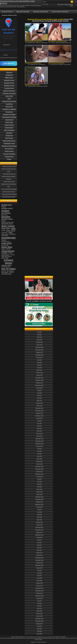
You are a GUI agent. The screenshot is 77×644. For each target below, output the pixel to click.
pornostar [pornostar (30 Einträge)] (12, 255)
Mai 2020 (39, 454)
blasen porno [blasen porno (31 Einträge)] (4, 215)
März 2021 (39, 431)
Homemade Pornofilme (9, 117)
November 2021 (39, 411)
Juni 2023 (39, 363)
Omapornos (9, 136)
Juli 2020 (39, 449)
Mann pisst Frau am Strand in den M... (58, 41)
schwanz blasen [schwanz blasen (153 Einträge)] (9, 261)
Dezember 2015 (39, 588)
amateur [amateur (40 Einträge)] (4, 207)
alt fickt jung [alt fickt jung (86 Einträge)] (7, 205)
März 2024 (39, 340)
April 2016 (39, 578)
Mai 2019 (39, 484)
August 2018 (39, 507)
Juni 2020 (39, 451)
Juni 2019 (39, 482)
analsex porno (54, 64)
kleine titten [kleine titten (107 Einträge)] (7, 247)
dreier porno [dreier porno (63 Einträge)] (11, 231)
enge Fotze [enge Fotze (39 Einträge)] (4, 232)
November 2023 (39, 350)
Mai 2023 (39, 365)
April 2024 (39, 337)
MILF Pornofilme (9, 130)
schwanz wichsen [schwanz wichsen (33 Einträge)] (6, 267)
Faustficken (9, 104)
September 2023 (39, 355)
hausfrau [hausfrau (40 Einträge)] (4, 240)
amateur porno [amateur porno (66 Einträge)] (7, 208)
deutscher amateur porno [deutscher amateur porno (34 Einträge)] (8, 222)
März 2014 (39, 634)
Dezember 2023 (39, 347)
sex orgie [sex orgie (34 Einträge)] (4, 271)
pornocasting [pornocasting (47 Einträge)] (5, 255)
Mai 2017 (39, 545)
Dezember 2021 (39, 408)
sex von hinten (44, 42)
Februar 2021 (39, 434)
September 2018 (39, 505)
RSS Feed (60, 4)
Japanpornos (9, 120)
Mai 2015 (39, 606)
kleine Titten (9, 122)
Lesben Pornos (9, 125)
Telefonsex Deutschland (41, 12)
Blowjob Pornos (9, 83)
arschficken (61, 64)
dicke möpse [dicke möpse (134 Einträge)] (8, 226)
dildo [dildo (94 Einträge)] (13, 229)
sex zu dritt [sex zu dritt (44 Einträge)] (5, 272)
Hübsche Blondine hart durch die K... (34, 41)
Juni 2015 (39, 603)
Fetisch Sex (9, 107)
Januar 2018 (39, 525)
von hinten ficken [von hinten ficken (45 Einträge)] (6, 274)
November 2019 (39, 469)
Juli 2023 (39, 360)
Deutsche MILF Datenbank (60, 12)
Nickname (7, 45)
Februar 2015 (39, 614)
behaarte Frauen (9, 80)
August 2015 (39, 598)
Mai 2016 (39, 576)
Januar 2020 (39, 464)
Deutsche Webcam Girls (9, 15)
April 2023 (39, 368)
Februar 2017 (39, 553)
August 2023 (39, 357)
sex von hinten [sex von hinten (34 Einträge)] (10, 271)
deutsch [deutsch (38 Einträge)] (3, 221)
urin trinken (45, 86)
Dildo (9, 99)
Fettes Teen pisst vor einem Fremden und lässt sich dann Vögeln (9, 169)
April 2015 (39, 609)
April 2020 (39, 456)
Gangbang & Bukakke (9, 109)
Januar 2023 (39, 375)
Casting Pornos (9, 88)
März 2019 (39, 489)
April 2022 (39, 398)
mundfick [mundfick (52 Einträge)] (4, 253)
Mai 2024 (39, 335)
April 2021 (39, 428)
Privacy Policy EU (42, 642)
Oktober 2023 (39, 352)
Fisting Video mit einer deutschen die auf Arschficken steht (9, 184)
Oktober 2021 (39, 413)
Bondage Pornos (9, 86)
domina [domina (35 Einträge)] (3, 230)
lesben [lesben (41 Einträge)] (3, 249)
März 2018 (39, 520)
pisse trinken (39, 86)
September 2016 (39, 565)
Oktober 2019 (39, 472)
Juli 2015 (39, 601)
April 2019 (39, 487)
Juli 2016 (39, 570)
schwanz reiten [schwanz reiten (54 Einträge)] (6, 265)
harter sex (38, 42)
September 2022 (39, 385)
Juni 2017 (39, 543)
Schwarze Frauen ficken (9, 146)
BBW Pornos (9, 78)
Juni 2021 (39, 423)
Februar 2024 (39, 342)
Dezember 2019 (39, 467)
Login (47, 4)
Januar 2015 (39, 616)
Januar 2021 (39, 436)
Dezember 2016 (39, 558)
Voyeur (9, 159)
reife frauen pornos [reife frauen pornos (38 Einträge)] (6, 256)
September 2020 (39, 444)
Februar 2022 (39, 403)
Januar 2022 (39, 406)
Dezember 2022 (39, 378)
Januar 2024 (39, 345)
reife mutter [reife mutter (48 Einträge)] (5, 258)
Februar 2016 (39, 583)
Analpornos (9, 75)
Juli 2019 (39, 479)
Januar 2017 (39, 555)
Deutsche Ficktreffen (23, 12)
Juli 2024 (39, 332)
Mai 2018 (39, 515)
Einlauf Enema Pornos (9, 101)
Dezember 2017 (39, 527)
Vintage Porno (9, 157)
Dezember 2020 (39, 439)
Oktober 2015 (39, 593)
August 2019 (39, 477)
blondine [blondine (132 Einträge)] (6, 217)
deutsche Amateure (9, 91)
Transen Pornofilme (9, 154)
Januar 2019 (39, 494)
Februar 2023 (39, 373)
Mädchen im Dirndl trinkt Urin (32, 85)
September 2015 (39, 596)
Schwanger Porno (9, 143)
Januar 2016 (39, 586)
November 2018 (39, 499)
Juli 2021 (39, 421)
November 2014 (39, 621)
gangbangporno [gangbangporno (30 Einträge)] (5, 235)
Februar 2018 (39, 522)
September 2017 (39, 535)
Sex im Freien (9, 149)
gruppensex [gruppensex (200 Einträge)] (9, 238)
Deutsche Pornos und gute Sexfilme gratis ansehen (46, 19)
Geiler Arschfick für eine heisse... (56, 63)
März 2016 (39, 581)
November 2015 (39, 591)
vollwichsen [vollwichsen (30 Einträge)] (11, 272)
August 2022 (39, 388)
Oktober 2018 (39, 502)
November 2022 (39, 380)
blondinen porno (32, 42)
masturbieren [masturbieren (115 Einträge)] (8, 251)
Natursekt (9, 133)
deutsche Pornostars (9, 94)
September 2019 (39, 474)
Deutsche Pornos (7, 12)
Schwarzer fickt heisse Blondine (33, 63)
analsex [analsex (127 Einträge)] (5, 211)
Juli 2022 (39, 390)
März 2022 (39, 401)
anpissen (53, 42)
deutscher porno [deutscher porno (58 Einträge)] (7, 224)
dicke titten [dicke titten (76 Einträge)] (6, 228)
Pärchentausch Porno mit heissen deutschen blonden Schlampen (9, 177)
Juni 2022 (39, 393)
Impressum (34, 642)
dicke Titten (9, 96)
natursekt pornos (32, 86)
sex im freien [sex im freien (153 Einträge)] (8, 269)
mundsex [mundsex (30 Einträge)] (10, 253)
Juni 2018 (39, 512)
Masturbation (9, 128)
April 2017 (39, 548)
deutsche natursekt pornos (62, 42)
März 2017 (39, 550)
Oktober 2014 (39, 624)
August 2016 (39, 568)
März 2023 (39, 370)
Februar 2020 (39, 461)
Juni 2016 (39, 573)
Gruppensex (9, 112)
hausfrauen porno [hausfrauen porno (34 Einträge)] (6, 241)
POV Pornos (9, 138)
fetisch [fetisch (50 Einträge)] (11, 233)
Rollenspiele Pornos (9, 141)
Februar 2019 (39, 492)
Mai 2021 (39, 426)
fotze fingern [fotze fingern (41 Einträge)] (5, 234)
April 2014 (39, 631)
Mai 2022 (39, 396)
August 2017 (39, 538)
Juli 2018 (39, 510)
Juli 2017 (39, 540)
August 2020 (39, 446)
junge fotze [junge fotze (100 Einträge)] (7, 243)
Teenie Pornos (9, 151)
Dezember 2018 (39, 497)
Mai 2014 (39, 629)
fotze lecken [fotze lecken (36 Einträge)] (12, 234)
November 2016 (39, 560)
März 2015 (39, 611)
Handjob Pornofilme (9, 115)
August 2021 (39, 418)
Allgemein (9, 72)
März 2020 (39, 459)
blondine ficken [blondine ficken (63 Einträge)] (7, 219)
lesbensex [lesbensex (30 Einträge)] (8, 249)
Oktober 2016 (39, 563)
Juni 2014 (39, 626)
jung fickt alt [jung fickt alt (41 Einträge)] (5, 245)
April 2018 (39, 517)
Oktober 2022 (39, 383)
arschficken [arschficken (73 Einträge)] (6, 213)
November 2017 (39, 530)
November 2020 (39, 441)
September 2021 (39, 416)
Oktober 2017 (39, 532)
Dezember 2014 (39, 619)
